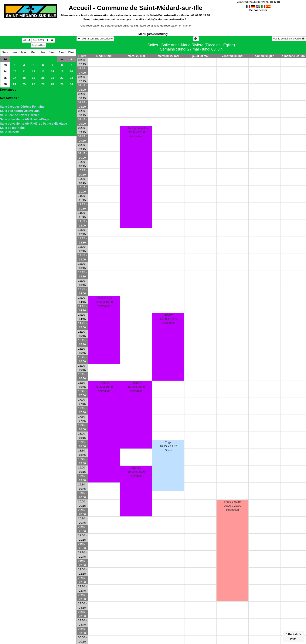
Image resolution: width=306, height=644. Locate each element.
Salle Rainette (10, 132)
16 (71, 71)
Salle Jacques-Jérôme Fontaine (22, 107)
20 (43, 78)
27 (43, 84)
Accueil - (136, 8)
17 (15, 78)
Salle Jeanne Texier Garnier (19, 115)
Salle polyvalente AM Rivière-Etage (25, 119)
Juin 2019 (38, 40)
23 (5, 65)
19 (33, 78)
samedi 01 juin (265, 56)
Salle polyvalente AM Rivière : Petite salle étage (33, 124)
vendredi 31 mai (233, 56)
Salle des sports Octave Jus (20, 111)
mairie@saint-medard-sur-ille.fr (166, 19)
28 (52, 84)
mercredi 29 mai (168, 56)
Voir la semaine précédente (95, 39)
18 (24, 78)
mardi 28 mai (136, 56)
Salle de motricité (12, 128)
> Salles (6, 94)
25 (5, 78)
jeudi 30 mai (200, 56)
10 (15, 71)
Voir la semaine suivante (289, 39)
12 (33, 71)
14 (52, 71)
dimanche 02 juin (293, 56)
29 (62, 84)
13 (43, 71)
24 (5, 71)
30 (71, 84)
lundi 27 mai (104, 56)
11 (24, 71)
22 (5, 59)
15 (62, 71)
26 (5, 84)
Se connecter (258, 10)
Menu (153, 34)
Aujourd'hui (38, 45)
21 (52, 78)
